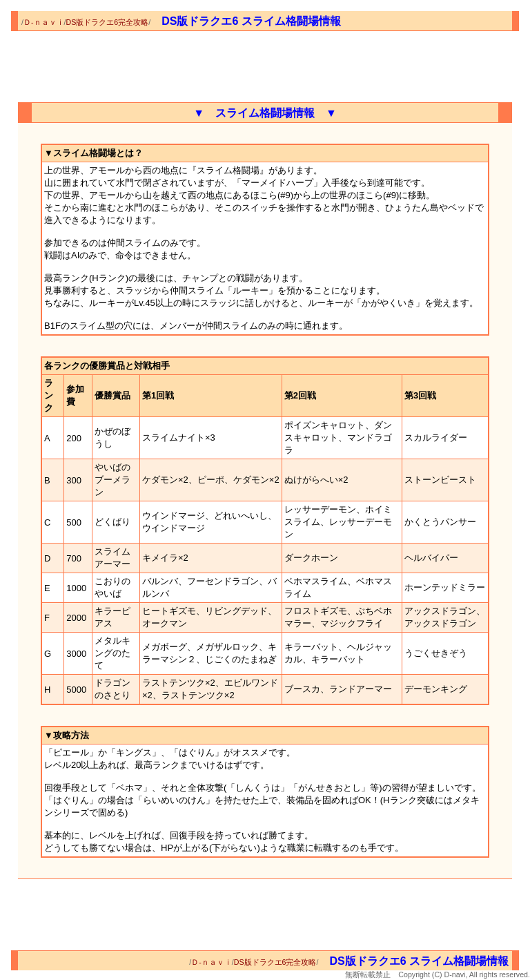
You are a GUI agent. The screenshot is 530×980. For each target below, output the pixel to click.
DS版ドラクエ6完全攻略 (108, 22)
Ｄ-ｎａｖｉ (44, 22)
